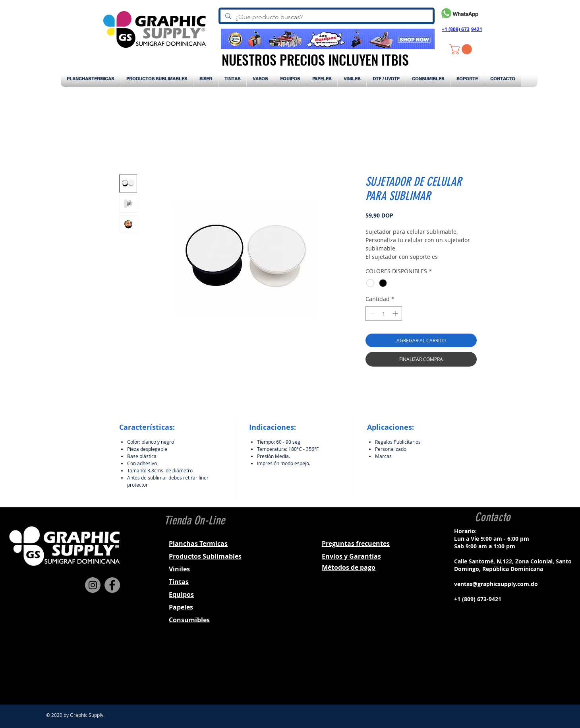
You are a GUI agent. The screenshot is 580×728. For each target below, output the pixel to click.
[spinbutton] (384, 314)
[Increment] (396, 314)
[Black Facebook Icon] (481, 670)
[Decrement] (372, 314)
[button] (462, 49)
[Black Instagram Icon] (491, 670)
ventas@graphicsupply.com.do (496, 584)
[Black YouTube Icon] (512, 670)
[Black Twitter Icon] (502, 670)
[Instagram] (93, 585)
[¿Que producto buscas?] (326, 17)
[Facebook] (112, 585)
